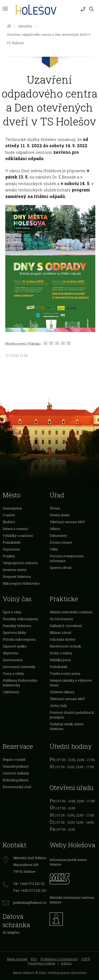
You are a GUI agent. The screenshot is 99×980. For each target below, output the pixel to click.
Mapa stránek (17, 959)
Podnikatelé (11, 542)
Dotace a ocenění (15, 529)
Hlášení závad (60, 632)
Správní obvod (60, 568)
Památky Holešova (17, 626)
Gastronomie (13, 660)
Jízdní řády (58, 706)
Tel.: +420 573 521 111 (29, 884)
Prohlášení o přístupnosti (59, 959)
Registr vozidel (14, 759)
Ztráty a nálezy (61, 653)
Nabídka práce (60, 660)
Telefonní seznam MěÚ (67, 522)
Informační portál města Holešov (68, 862)
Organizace (11, 549)
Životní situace (61, 542)
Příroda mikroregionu (19, 639)
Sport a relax (12, 612)
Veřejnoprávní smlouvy (20, 563)
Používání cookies (42, 963)
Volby (54, 549)
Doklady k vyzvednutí (66, 626)
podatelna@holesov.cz (30, 902)
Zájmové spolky (15, 646)
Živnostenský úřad (17, 787)
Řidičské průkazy (16, 780)
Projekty (9, 556)
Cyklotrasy (11, 692)
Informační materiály (19, 667)
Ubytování (10, 653)
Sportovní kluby (14, 632)
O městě (9, 515)
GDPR (86, 959)
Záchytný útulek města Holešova (67, 726)
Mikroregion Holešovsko (21, 583)
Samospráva (12, 508)
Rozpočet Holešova (17, 576)
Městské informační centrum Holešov (72, 900)
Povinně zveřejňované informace (67, 558)
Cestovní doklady (16, 773)
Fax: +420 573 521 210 (30, 890)
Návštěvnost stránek (65, 646)
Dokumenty (58, 535)
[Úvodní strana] (9, 26)
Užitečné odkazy (62, 692)
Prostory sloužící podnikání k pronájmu (72, 715)
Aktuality (25, 26)
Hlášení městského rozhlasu (71, 612)
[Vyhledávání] (91, 9)
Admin (66, 963)
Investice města (15, 570)
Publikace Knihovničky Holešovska (20, 683)
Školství (9, 522)
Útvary (55, 508)
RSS (34, 959)
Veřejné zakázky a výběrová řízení (71, 683)
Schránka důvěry (62, 639)
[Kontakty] (83, 9)
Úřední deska (60, 515)
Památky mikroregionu (20, 619)
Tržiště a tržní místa (65, 673)
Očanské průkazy (16, 766)
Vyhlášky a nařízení (18, 535)
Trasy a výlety (13, 673)
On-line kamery (61, 619)
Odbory (55, 529)
